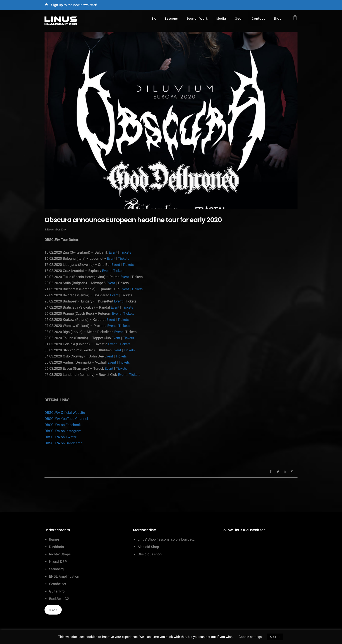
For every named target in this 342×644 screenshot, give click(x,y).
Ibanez (54, 539)
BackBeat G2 (59, 599)
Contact (258, 19)
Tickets (126, 252)
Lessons (171, 19)
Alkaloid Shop (148, 547)
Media (221, 19)
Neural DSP (58, 562)
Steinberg (56, 569)
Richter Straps (60, 554)
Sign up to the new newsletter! (74, 5)
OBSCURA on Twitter (60, 437)
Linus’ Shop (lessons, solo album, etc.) (167, 539)
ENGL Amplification (64, 576)
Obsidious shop (150, 554)
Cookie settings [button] (250, 637)
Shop (278, 19)
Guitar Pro (57, 591)
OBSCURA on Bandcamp (63, 443)
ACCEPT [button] (275, 637)
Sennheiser (58, 584)
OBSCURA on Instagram (63, 431)
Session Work (197, 19)
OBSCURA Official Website (65, 413)
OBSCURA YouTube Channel (66, 419)
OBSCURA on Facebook (63, 425)
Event (113, 252)
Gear (239, 19)
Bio (154, 19)
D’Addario (56, 547)
